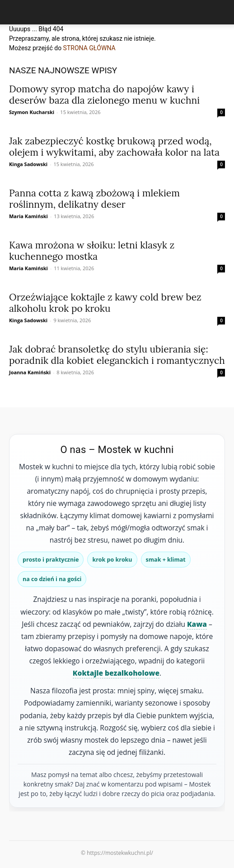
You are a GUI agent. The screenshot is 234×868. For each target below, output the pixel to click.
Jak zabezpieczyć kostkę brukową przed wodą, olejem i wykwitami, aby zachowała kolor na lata (114, 147)
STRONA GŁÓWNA (89, 48)
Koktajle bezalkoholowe (116, 673)
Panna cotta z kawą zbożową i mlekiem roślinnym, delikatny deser (94, 199)
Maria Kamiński (28, 216)
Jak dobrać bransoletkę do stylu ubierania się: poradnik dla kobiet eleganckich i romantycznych (117, 355)
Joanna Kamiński (30, 372)
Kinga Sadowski (28, 164)
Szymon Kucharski (32, 112)
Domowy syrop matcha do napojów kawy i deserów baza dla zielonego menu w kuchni (104, 95)
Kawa (197, 624)
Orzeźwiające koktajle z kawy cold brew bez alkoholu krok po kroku (105, 303)
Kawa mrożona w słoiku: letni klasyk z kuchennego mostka (92, 251)
